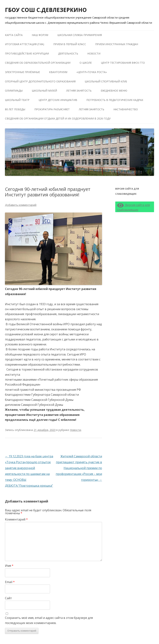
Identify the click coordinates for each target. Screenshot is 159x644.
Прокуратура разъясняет (52, 109)
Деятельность (68, 53)
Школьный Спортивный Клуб (106, 81)
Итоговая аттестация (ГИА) (25, 44)
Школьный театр (17, 100)
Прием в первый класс (70, 44)
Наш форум (40, 35)
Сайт (8, 598)
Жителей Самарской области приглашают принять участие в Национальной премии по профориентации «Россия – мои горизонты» (79, 468)
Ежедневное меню (114, 91)
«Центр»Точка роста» (92, 72)
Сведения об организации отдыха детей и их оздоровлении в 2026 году (58, 118)
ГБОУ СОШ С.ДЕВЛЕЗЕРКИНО (46, 10)
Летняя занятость (79, 91)
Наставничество (126, 109)
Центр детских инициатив (58, 100)
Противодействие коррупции (27, 53)
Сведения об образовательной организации (38, 63)
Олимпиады (14, 91)
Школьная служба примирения (80, 35)
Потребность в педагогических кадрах (115, 100)
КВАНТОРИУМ (58, 72)
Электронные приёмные (22, 72)
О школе (86, 63)
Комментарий (16, 519)
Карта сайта (14, 35)
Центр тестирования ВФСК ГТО (123, 63)
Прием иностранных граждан (117, 44)
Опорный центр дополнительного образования (40, 81)
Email (10, 582)
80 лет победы (15, 109)
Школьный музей (44, 91)
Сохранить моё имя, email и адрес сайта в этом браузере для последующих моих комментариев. (49, 620)
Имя (9, 566)
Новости (94, 53)
